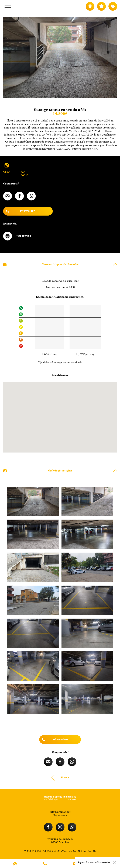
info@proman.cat (60, 812)
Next (66, 100)
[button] (60, 420)
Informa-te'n (28, 211)
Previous (54, 100)
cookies (106, 862)
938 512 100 (34, 851)
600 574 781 (54, 851)
